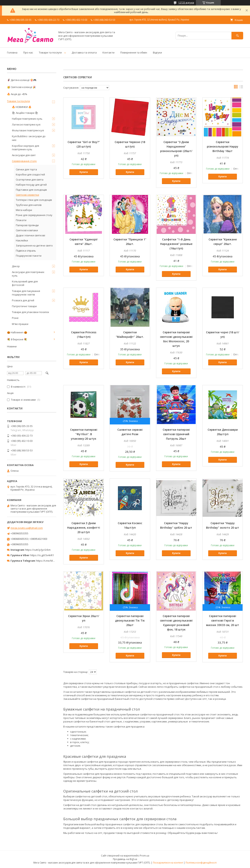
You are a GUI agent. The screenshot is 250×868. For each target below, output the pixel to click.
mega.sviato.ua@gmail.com (27, 528)
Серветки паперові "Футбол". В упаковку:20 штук (84, 434)
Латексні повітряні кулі (26, 125)
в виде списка (241, 88)
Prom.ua (145, 856)
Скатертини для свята (30, 180)
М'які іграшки (20, 324)
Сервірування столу (24, 161)
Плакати (21, 220)
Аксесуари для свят (24, 155)
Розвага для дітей (23, 300)
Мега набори (24, 210)
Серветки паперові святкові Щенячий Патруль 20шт (176, 434)
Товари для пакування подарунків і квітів (26, 293)
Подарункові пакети (29, 256)
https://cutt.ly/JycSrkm (38, 550)
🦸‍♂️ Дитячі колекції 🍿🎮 (22, 80)
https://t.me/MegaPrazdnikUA (54, 561)
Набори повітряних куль (27, 119)
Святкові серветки (27, 195)
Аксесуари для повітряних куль (28, 274)
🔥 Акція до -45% (17, 94)
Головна (12, 52)
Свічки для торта (26, 169)
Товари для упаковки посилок (31, 312)
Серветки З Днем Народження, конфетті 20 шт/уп (84, 528)
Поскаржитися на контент (168, 863)
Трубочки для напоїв (29, 205)
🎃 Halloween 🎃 (17, 332)
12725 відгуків (186, 3)
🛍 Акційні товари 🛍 (25, 113)
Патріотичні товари (24, 306)
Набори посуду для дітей (31, 185)
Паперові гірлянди (27, 225)
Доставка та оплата (84, 52)
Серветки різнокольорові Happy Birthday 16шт (223, 146)
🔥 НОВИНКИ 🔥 (22, 107)
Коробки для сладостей (30, 174)
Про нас (28, 52)
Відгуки (157, 52)
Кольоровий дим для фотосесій (25, 283)
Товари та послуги (50, 52)
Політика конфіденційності (201, 863)
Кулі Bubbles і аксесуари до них (29, 138)
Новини (12, 346)
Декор (16, 266)
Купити (84, 172)
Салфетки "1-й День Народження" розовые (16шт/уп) (176, 244)
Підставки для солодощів (31, 190)
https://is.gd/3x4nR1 (42, 555)
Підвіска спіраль (26, 251)
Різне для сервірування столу (34, 215)
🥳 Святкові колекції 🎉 (21, 87)
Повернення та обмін (134, 52)
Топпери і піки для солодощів (34, 200)
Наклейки (22, 240)
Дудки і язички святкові (30, 235)
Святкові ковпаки (27, 230)
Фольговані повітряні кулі (28, 130)
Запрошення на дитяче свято (34, 245)
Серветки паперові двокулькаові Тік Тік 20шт (130, 620)
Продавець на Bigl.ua (125, 859)
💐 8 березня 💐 (17, 339)
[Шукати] (237, 36)
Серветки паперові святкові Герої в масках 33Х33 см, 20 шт (223, 620)
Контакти (108, 52)
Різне (15, 318)
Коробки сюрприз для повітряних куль (25, 148)
